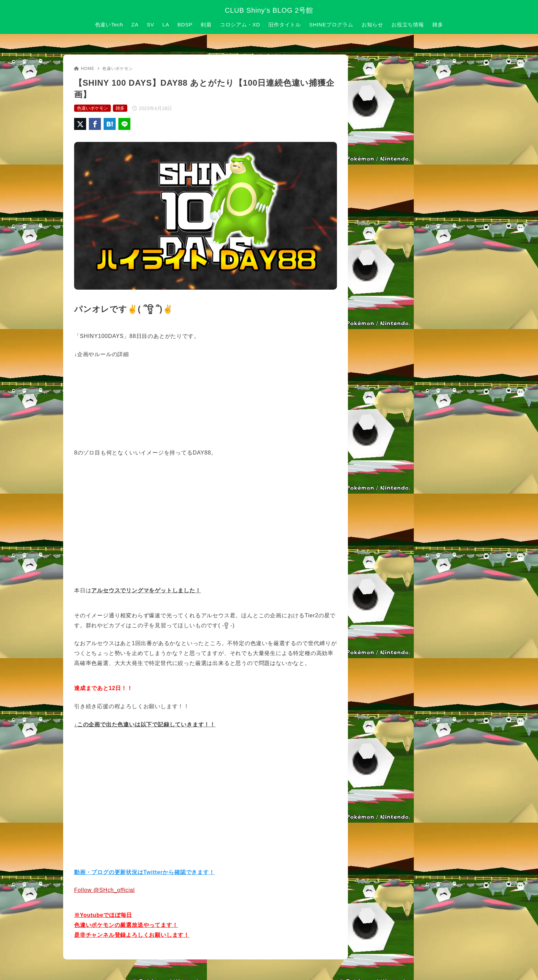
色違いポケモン (118, 69)
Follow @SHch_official (104, 890)
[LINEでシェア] (124, 124)
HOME (84, 69)
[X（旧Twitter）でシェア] (80, 124)
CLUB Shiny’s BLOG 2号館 (269, 10)
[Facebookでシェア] (95, 124)
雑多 (120, 108)
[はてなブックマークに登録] (110, 124)
